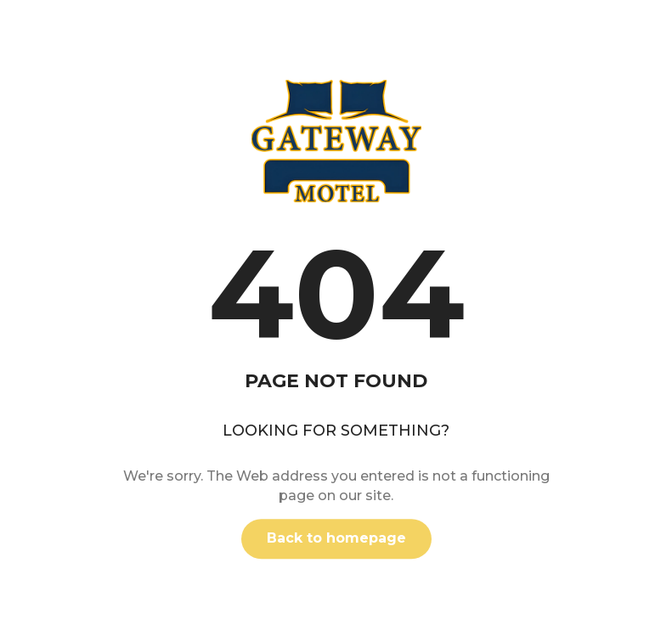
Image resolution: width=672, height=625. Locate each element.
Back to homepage (336, 538)
